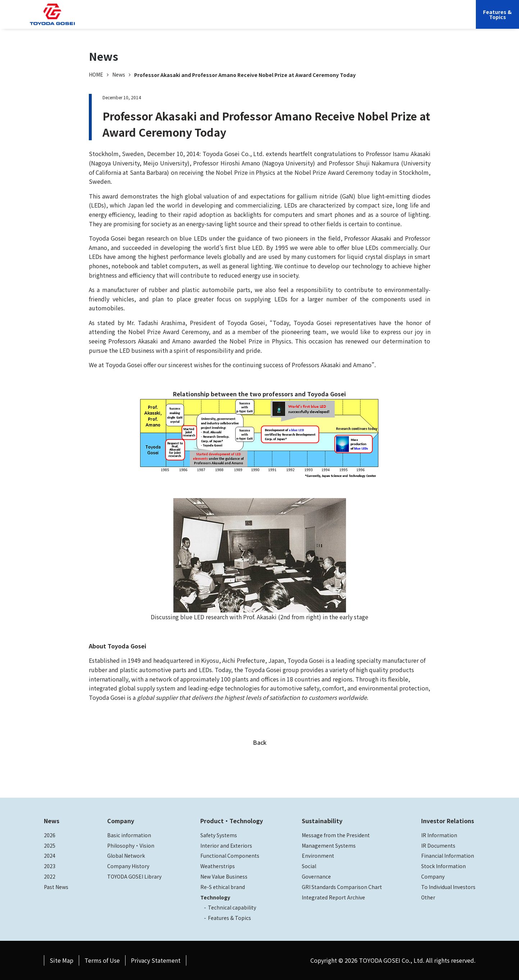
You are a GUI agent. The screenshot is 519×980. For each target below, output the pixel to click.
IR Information (439, 835)
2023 (50, 866)
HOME (96, 74)
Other (428, 897)
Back (260, 742)
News (119, 74)
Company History (128, 866)
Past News (56, 887)
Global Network (126, 856)
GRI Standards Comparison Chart (342, 887)
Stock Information (443, 866)
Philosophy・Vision (131, 845)
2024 (50, 856)
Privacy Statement (156, 960)
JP (401, 20)
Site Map (62, 960)
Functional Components (230, 856)
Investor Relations (367, 20)
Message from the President (336, 835)
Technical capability (232, 907)
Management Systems (329, 845)
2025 (50, 845)
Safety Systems (219, 835)
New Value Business (224, 876)
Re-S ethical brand (223, 887)
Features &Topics (497, 14)
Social (309, 866)
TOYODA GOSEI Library (134, 876)
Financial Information (448, 856)
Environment (318, 856)
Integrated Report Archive (333, 897)
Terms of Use (102, 960)
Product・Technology (232, 821)
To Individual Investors (448, 887)
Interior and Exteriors (226, 845)
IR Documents (438, 845)
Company (210, 20)
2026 (50, 835)
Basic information (129, 835)
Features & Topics (229, 918)
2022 (50, 876)
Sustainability (318, 20)
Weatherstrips (218, 866)
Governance (316, 876)
